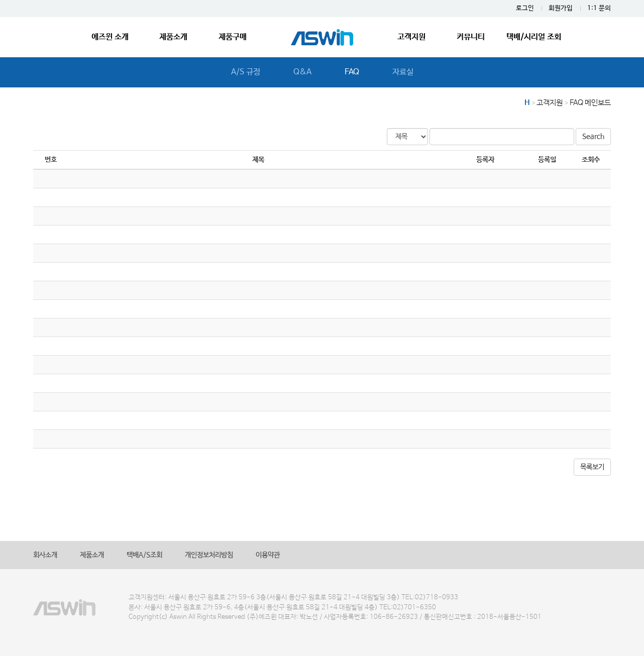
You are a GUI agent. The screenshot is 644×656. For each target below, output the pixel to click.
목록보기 (592, 467)
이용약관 (268, 555)
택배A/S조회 (144, 555)
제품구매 (233, 37)
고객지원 (411, 37)
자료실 (403, 72)
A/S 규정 (246, 72)
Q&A (302, 72)
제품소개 (173, 37)
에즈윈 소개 (110, 37)
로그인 (525, 8)
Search (593, 137)
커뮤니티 (471, 37)
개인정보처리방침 (209, 555)
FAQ (352, 72)
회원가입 (561, 8)
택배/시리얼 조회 (534, 37)
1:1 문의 (599, 8)
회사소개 (45, 555)
